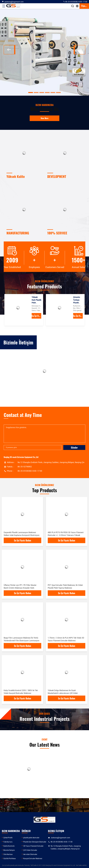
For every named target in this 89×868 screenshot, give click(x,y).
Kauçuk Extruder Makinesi (33, 859)
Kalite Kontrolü (9, 846)
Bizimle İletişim (9, 850)
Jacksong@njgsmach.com (13, 2)
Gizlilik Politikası (10, 859)
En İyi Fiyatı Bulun (36, 316)
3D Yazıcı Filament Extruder (33, 846)
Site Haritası (8, 854)
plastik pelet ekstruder (31, 838)
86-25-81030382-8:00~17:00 (75, 2)
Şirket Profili (8, 838)
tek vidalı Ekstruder (30, 854)
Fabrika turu (8, 842)
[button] (31, 93)
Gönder (74, 447)
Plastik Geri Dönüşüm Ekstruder (35, 842)
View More (45, 118)
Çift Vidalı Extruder (30, 850)
